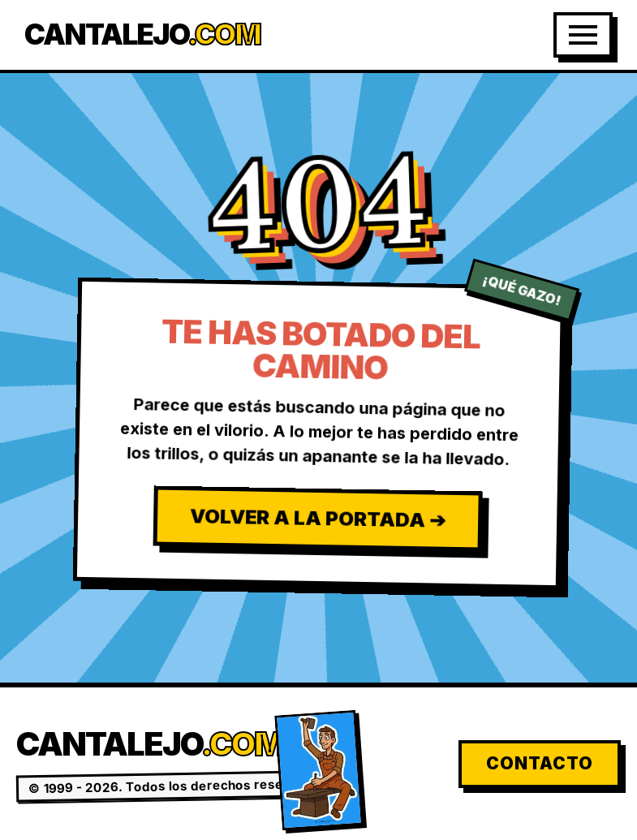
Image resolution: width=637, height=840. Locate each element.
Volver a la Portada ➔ (317, 518)
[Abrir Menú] (583, 35)
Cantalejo (142, 34)
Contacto (540, 763)
